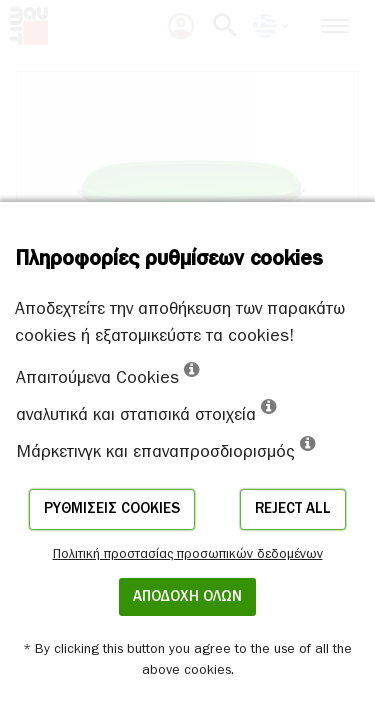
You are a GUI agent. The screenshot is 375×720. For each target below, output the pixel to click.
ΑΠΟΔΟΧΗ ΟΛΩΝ (187, 596)
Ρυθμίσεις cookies (112, 508)
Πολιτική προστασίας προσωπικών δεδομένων (188, 553)
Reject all (293, 508)
